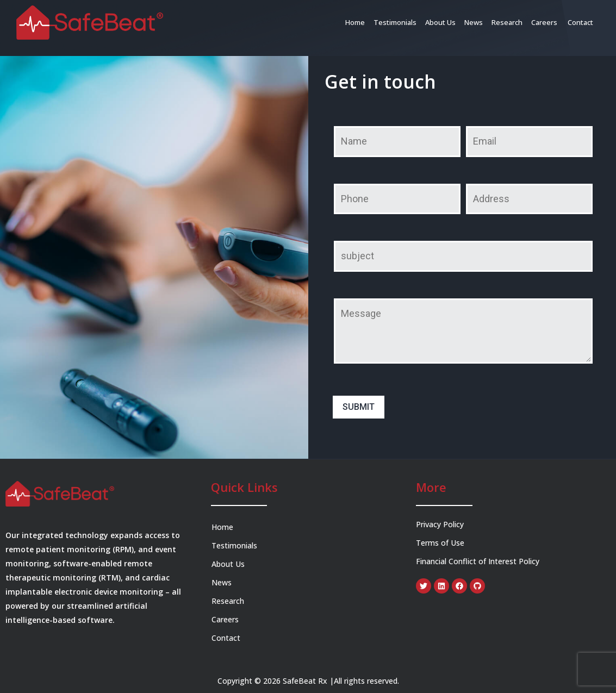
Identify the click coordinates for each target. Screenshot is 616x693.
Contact (580, 22)
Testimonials (395, 22)
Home (355, 22)
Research (507, 22)
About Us (440, 22)
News (474, 22)
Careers (545, 22)
